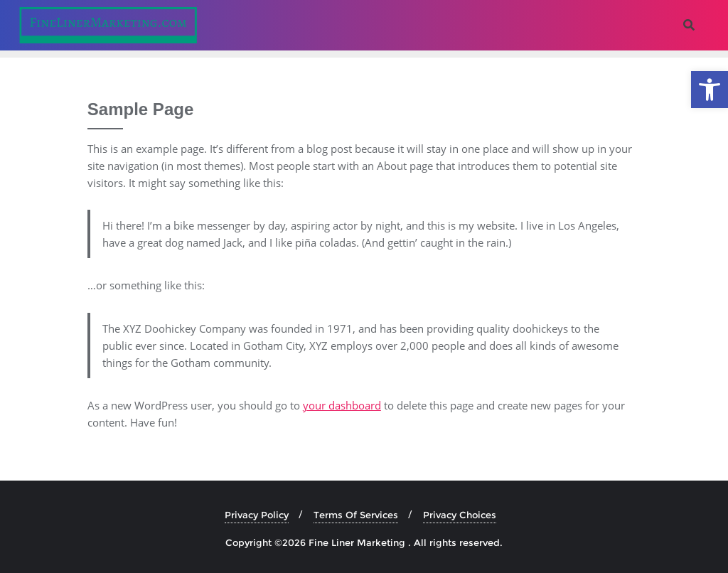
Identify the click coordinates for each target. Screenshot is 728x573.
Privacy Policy (257, 515)
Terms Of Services (356, 515)
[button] (710, 90)
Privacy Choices (460, 515)
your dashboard (342, 405)
